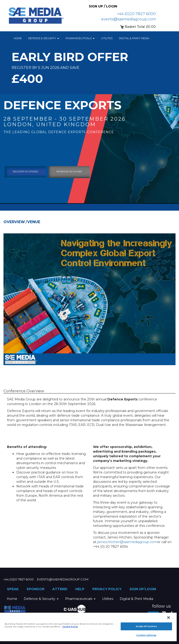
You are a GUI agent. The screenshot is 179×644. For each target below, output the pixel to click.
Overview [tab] (14, 222)
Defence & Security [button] (44, 38)
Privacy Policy (107, 589)
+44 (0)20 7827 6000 (136, 14)
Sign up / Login (103, 6)
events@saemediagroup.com (128, 19)
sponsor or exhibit (69, 172)
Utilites (107, 38)
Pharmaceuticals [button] (80, 38)
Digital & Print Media (134, 38)
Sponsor (35, 589)
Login (150, 589)
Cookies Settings (146, 635)
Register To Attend (25, 172)
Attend (60, 589)
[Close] (169, 618)
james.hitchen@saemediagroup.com (127, 542)
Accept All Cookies (146, 626)
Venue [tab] (34, 222)
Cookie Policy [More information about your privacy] (70, 627)
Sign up (137, 589)
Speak (13, 589)
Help (80, 589)
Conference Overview (24, 391)
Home (18, 38)
